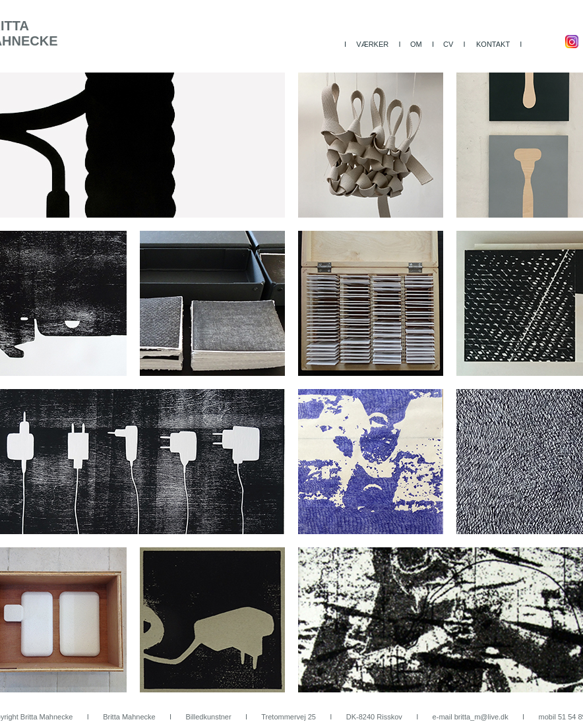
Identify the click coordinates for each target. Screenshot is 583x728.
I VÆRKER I (373, 44)
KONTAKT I (499, 44)
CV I (454, 44)
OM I (422, 44)
